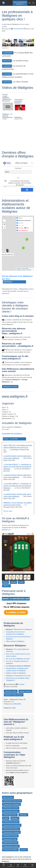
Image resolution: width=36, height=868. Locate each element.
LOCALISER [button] (7, 74)
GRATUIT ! (6, 586)
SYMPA (21, 582)
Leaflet (18, 268)
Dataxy (15, 289)
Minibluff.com (6, 530)
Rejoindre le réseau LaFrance (14, 695)
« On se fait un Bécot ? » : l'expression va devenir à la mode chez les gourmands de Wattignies (17, 467)
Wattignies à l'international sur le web (18, 676)
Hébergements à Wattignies (23, 629)
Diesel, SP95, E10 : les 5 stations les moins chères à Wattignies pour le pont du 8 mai (18, 447)
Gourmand (25, 865)
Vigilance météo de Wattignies (16, 673)
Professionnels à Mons (10, 815)
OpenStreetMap (25, 268)
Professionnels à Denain (10, 836)
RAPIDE (13, 582)
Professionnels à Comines (11, 846)
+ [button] (4, 225)
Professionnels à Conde (10, 843)
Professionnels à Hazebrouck (12, 825)
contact (4, 27)
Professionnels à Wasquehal (11, 804)
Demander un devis (11, 691)
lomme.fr (6, 818)
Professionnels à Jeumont (11, 822)
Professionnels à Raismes (11, 811)
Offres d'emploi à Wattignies (15, 641)
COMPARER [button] (7, 66)
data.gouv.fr (6, 293)
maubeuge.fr (23, 815)
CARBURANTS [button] (8, 53)
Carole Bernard (18, 29)
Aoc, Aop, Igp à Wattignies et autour (18, 659)
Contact (32, 865)
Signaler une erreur (25, 691)
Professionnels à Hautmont (11, 829)
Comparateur (11, 865)
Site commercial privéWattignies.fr (20, 3)
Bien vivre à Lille (8, 797)
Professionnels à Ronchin (11, 808)
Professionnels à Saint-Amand (12, 801)
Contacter (21, 684)
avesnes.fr (24, 850)
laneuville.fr (15, 818)
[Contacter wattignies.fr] (33, 3)
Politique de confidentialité (12, 704)
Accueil (4, 865)
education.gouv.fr (23, 291)
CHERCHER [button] (7, 82)
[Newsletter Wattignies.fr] (29, 3)
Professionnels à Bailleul (10, 850)
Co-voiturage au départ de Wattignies (18, 666)
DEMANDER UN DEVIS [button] (10, 387)
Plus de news (8, 511)
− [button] (4, 227)
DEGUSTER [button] (7, 61)
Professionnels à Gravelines (11, 832)
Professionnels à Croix (10, 839)
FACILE (5, 582)
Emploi (18, 865)
